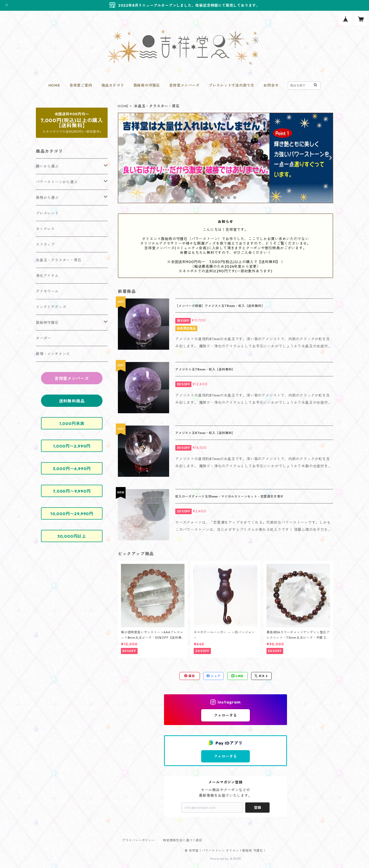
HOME (54, 85)
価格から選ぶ (47, 198)
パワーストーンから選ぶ (57, 182)
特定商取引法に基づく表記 (183, 840)
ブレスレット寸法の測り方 (232, 85)
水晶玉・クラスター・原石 (59, 260)
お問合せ (271, 85)
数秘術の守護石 (147, 85)
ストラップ (45, 244)
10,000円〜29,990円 (72, 514)
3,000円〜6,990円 (72, 469)
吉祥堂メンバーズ (184, 85)
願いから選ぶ (47, 166)
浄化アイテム (47, 276)
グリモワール (47, 291)
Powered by (226, 859)
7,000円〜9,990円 (72, 491)
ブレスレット (47, 213)
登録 (258, 808)
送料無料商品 (72, 401)
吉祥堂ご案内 (81, 85)
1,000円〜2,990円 (72, 446)
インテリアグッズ (51, 307)
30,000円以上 (72, 536)
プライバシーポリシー (138, 840)
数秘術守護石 (47, 323)
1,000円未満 (72, 423)
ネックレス (45, 229)
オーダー (43, 338)
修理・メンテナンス (53, 354)
